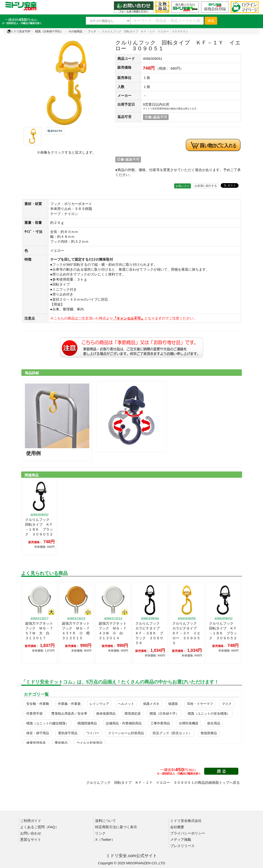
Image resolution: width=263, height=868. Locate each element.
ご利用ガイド (31, 821)
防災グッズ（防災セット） (172, 733)
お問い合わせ (31, 833)
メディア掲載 (181, 839)
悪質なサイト (31, 839)
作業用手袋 (34, 713)
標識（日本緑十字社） (49, 31)
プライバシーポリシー (188, 833)
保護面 (173, 704)
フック (92, 31)
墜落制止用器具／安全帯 (69, 713)
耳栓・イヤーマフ (200, 704)
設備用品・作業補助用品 (124, 723)
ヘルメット (126, 704)
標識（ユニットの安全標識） (209, 713)
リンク (100, 833)
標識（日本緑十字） (164, 713)
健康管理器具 (36, 743)
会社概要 (177, 827)
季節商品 (61, 743)
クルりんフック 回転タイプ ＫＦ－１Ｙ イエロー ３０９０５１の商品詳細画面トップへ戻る (163, 782)
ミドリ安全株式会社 (186, 821)
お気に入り (183, 186)
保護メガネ (151, 704)
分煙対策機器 (189, 723)
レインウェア (99, 704)
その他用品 (75, 31)
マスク (227, 704)
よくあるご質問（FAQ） (39, 827)
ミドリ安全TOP (19, 31)
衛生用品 (214, 723)
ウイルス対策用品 (90, 743)
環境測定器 (133, 713)
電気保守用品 (68, 733)
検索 (211, 21)
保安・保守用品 (38, 733)
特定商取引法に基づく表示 (116, 827)
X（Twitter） (105, 839)
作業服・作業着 (69, 704)
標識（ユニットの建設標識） (47, 723)
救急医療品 (209, 733)
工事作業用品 (160, 723)
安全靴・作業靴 (38, 704)
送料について (106, 821)
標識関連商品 (87, 723)
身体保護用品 (106, 713)
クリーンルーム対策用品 (126, 733)
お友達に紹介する (206, 186)
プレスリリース (182, 846)
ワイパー (93, 733)
